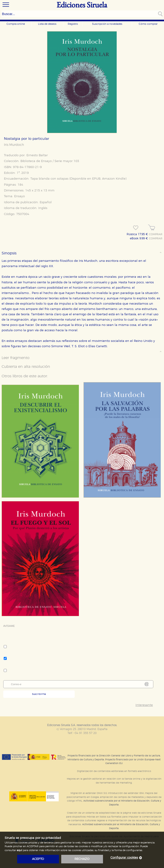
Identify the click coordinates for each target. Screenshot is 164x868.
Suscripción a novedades (107, 24)
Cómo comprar (148, 24)
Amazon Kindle (114, 179)
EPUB (96, 179)
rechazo (82, 859)
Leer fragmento (16, 358)
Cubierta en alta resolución (26, 367)
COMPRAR (156, 234)
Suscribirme (39, 694)
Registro (73, 24)
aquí (19, 850)
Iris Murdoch (14, 145)
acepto (38, 859)
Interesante (144, 705)
